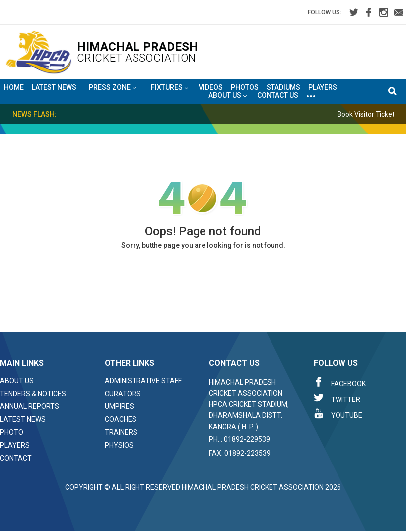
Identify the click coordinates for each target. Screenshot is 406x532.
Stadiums (283, 87)
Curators (123, 394)
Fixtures (169, 88)
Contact (16, 458)
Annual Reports (30, 406)
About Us (17, 381)
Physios (119, 445)
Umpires (119, 406)
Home (14, 87)
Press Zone (112, 88)
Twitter (337, 398)
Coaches (121, 419)
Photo (12, 432)
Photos (245, 87)
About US (228, 96)
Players (323, 87)
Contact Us (278, 95)
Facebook (340, 382)
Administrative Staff (143, 381)
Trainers (121, 432)
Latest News (54, 87)
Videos (211, 87)
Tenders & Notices (33, 394)
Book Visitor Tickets (372, 114)
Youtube (338, 414)
